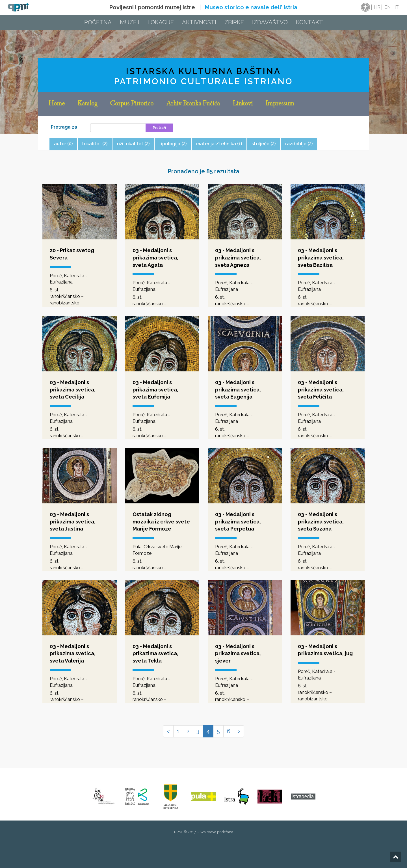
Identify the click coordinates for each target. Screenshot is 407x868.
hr (377, 7)
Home (57, 104)
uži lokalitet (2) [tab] (133, 144)
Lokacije (161, 22)
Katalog (87, 104)
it (397, 7)
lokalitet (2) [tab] (95, 144)
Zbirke (234, 22)
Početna (98, 22)
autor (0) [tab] (63, 144)
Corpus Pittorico (132, 104)
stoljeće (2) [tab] (264, 144)
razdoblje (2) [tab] (299, 144)
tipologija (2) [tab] (173, 144)
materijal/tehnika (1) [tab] (219, 144)
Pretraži (159, 128)
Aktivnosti (199, 22)
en (387, 7)
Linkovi (243, 104)
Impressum (280, 104)
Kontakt (309, 22)
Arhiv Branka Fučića (193, 104)
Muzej (130, 22)
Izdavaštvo (270, 22)
